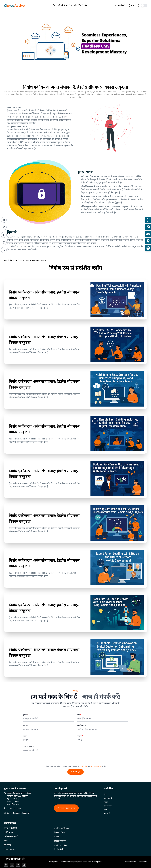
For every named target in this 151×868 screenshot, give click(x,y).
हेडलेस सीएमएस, (19, 260)
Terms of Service (96, 766)
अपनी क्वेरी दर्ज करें (29, 747)
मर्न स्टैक (43, 260)
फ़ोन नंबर (26, 725)
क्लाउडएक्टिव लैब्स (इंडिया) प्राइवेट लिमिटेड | (75, 862)
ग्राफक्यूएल (28, 260)
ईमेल (79, 715)
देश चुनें (25, 736)
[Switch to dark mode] (144, 6)
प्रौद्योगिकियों (78, 5)
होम (54, 5)
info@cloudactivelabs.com (26, 246)
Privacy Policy (83, 766)
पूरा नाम (25, 715)
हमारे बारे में (61, 5)
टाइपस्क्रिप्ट (36, 260)
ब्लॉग (86, 5)
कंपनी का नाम (82, 725)
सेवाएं (68, 5)
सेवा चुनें (80, 736)
